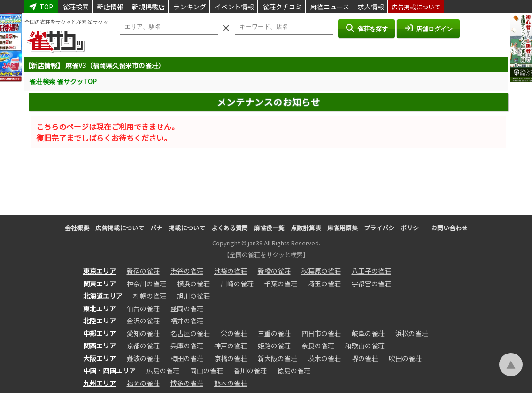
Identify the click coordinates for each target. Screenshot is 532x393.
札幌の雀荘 (150, 296)
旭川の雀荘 (193, 296)
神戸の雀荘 (231, 346)
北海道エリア (103, 296)
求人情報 (371, 7)
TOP (41, 7)
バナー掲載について (178, 228)
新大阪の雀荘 (278, 358)
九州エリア (100, 383)
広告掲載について (416, 7)
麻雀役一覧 (269, 228)
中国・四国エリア (109, 370)
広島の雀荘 (163, 370)
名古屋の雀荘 (190, 333)
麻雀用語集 (343, 228)
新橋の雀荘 (274, 271)
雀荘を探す (366, 28)
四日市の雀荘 (321, 333)
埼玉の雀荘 (324, 283)
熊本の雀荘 (231, 383)
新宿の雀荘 (143, 271)
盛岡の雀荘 (187, 308)
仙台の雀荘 (143, 308)
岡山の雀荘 (207, 370)
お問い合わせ (449, 228)
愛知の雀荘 (143, 333)
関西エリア (100, 346)
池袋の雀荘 (231, 271)
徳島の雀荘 (294, 370)
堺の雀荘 (365, 358)
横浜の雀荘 (193, 283)
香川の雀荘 (250, 370)
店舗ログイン (428, 28)
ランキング (190, 7)
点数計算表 (306, 228)
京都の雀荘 (143, 346)
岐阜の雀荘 (368, 333)
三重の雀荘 (274, 333)
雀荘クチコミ (282, 7)
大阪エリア (100, 358)
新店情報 (110, 7)
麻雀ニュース (330, 7)
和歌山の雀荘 (365, 346)
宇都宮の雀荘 (371, 283)
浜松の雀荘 (412, 333)
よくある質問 (230, 228)
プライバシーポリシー (394, 228)
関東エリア (100, 283)
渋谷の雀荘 (187, 271)
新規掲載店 (148, 7)
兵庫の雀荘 (187, 346)
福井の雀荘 (187, 321)
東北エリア (100, 308)
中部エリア (100, 333)
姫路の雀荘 (274, 346)
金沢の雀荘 (143, 321)
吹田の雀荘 (405, 358)
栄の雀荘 (234, 333)
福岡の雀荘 (143, 383)
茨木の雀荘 (324, 358)
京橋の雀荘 (231, 358)
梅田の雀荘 (187, 358)
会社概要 (77, 228)
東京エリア (100, 271)
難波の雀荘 (143, 358)
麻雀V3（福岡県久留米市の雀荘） (115, 65)
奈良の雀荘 (318, 346)
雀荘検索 (76, 7)
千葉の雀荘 (281, 283)
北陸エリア (100, 321)
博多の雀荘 (187, 383)
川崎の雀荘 (237, 283)
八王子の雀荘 (371, 271)
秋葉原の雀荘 (321, 271)
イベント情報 (234, 7)
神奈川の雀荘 (146, 283)
